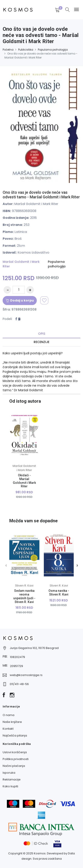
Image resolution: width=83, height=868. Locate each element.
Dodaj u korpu (20, 300)
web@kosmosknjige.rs (26, 675)
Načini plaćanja (14, 766)
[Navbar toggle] (76, 10)
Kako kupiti (10, 786)
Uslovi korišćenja (15, 752)
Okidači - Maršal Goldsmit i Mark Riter (24, 481)
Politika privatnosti (16, 759)
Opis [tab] (42, 334)
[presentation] (6, 565)
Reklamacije (12, 779)
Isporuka (9, 773)
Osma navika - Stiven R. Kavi (59, 593)
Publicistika (26, 50)
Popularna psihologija (53, 50)
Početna (8, 50)
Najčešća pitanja (15, 736)
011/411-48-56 (19, 684)
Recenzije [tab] (41, 342)
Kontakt (8, 729)
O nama (9, 715)
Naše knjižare (12, 722)
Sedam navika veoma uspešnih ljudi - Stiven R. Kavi (24, 596)
